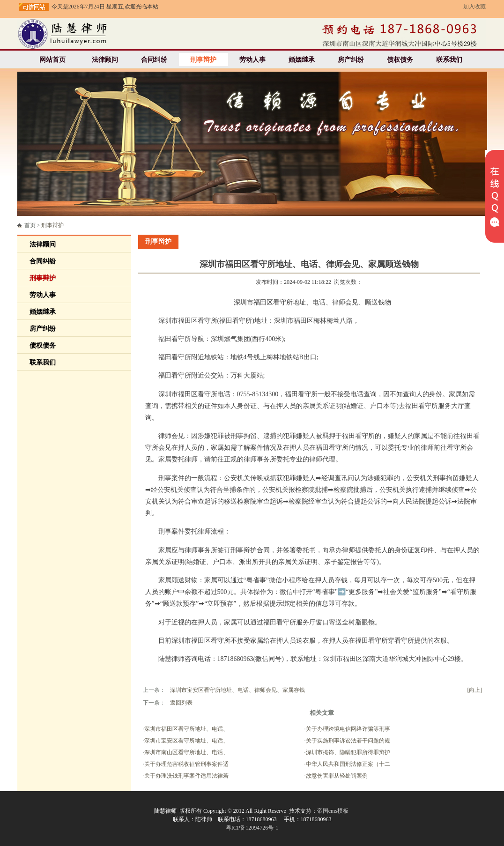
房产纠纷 (351, 60)
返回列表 (181, 703)
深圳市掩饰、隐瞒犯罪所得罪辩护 (348, 752)
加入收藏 (474, 7)
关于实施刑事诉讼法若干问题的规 (348, 741)
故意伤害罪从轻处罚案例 (337, 776)
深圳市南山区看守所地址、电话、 (186, 752)
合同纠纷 (154, 60)
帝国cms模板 (333, 811)
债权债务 (400, 60)
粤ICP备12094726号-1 (252, 828)
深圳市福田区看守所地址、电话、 (186, 729)
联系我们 (449, 60)
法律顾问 (105, 60)
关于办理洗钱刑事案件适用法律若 (186, 776)
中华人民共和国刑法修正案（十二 (348, 764)
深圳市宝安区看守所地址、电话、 (186, 741)
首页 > (44, 225)
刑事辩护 (203, 60)
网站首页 (52, 60)
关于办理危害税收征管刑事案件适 (186, 764)
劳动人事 (252, 60)
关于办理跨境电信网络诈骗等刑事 (348, 729)
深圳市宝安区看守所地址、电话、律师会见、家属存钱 (237, 690)
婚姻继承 (302, 60)
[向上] (475, 690)
